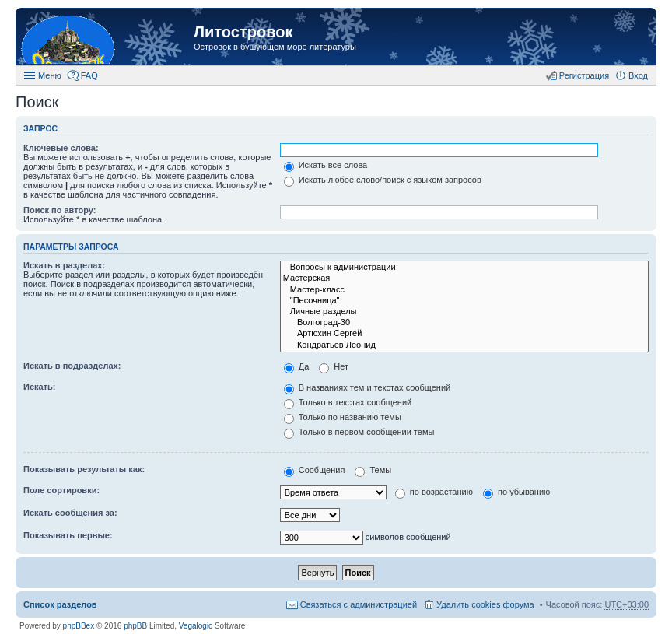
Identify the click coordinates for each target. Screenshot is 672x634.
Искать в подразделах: (72, 366)
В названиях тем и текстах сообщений (367, 387)
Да (297, 366)
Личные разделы (464, 312)
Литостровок (243, 32)
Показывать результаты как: (84, 469)
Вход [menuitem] (638, 75)
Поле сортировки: (61, 490)
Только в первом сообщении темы (359, 432)
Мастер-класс (464, 290)
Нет (334, 366)
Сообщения (315, 470)
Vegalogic (196, 626)
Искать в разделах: (64, 265)
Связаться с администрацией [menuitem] (359, 604)
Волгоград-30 (464, 323)
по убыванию (516, 492)
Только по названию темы (343, 417)
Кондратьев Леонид (464, 345)
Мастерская (464, 278)
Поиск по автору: (59, 210)
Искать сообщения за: (70, 513)
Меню (50, 75)
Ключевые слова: (61, 148)
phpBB (135, 626)
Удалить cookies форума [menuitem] (485, 604)
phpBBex (79, 626)
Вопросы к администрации (464, 268)
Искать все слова (326, 165)
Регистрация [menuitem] (584, 75)
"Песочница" (464, 301)
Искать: (39, 387)
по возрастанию (434, 492)
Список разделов (60, 604)
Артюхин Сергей (464, 334)
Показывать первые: (68, 535)
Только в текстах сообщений (348, 402)
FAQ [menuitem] (89, 75)
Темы (373, 470)
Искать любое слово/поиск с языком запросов (383, 180)
